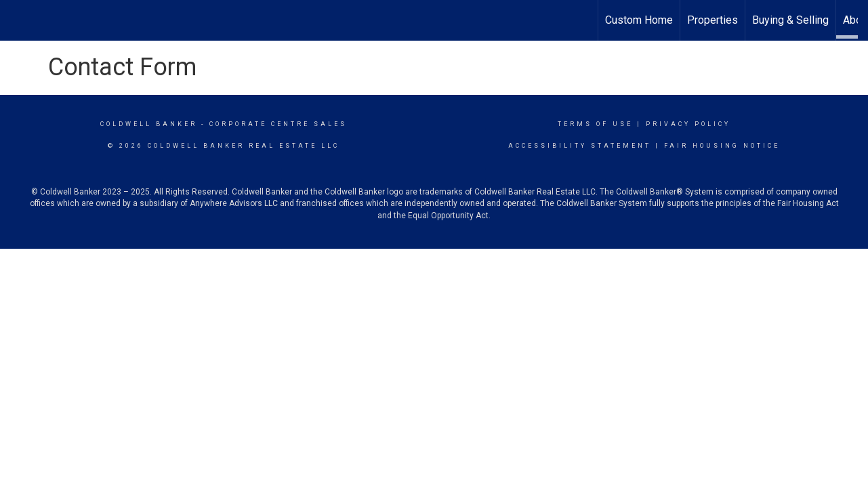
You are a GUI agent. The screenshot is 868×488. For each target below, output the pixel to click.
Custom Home (639, 20)
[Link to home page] (434, 20)
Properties (712, 20)
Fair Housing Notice (722, 146)
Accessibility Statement (580, 146)
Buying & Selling (790, 20)
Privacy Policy (688, 124)
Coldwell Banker (149, 124)
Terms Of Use (595, 124)
